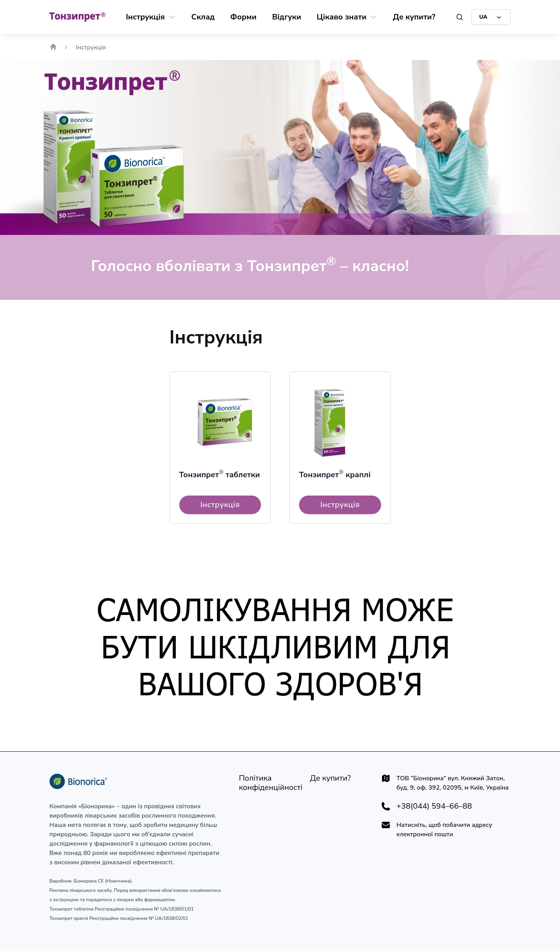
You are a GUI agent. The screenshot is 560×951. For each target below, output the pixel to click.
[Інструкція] (145, 17)
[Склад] (203, 17)
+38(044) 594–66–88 (434, 806)
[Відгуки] (287, 17)
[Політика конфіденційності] (270, 783)
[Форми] (243, 17)
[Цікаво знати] (341, 17)
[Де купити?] (414, 17)
